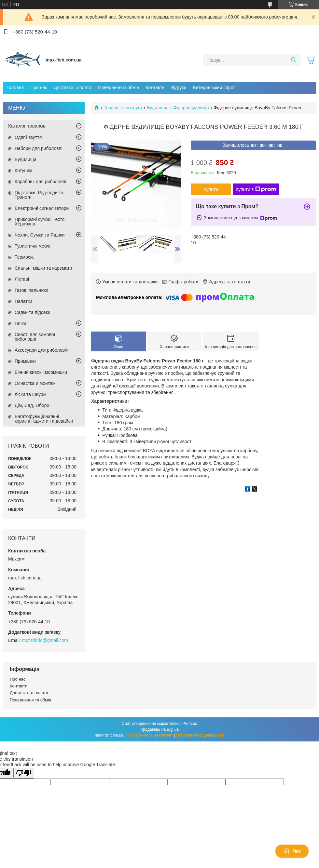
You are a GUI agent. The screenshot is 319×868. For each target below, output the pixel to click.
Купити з (256, 189)
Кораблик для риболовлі (40, 182)
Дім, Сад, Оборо (32, 405)
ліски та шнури (30, 394)
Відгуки (179, 88)
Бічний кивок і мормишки (41, 372)
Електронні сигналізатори (42, 208)
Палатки (23, 301)
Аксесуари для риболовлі (42, 350)
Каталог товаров (27, 126)
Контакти (155, 88)
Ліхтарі (22, 279)
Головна (15, 88)
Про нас (39, 88)
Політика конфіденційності (200, 735)
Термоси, (24, 257)
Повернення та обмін (30, 700)
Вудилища (158, 108)
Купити (211, 189)
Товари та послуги (123, 108)
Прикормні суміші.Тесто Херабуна (40, 222)
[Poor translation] (24, 773)
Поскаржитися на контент (150, 735)
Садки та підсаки (33, 312)
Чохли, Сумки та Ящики (40, 235)
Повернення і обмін (118, 88)
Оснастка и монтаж (35, 383)
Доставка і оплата (73, 88)
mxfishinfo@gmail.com (45, 640)
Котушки (23, 170)
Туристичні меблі (32, 246)
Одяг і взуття (28, 137)
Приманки (25, 361)
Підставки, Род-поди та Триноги (39, 195)
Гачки (21, 323)
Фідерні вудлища (191, 108)
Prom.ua (190, 724)
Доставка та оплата (29, 693)
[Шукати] (293, 60)
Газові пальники (31, 290)
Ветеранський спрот (214, 88)
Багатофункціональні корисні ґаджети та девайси (44, 419)
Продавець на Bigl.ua (159, 729)
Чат (292, 851)
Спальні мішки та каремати (43, 268)
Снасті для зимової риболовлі (35, 337)
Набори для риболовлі (39, 148)
